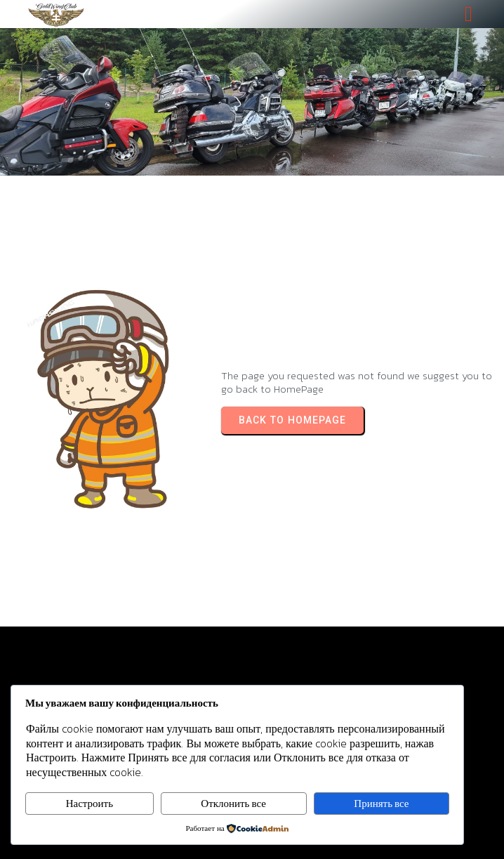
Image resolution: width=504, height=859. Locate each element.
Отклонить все (233, 803)
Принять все (381, 803)
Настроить (89, 803)
